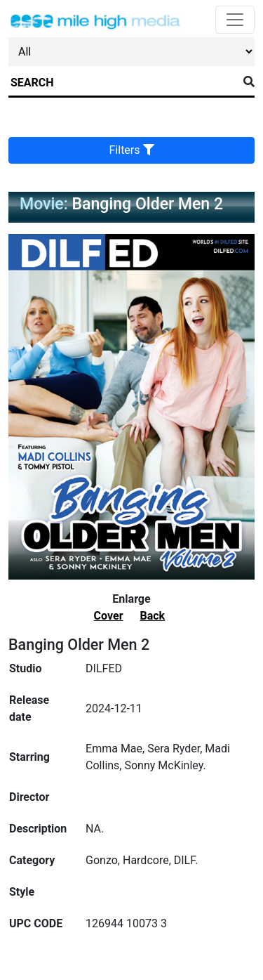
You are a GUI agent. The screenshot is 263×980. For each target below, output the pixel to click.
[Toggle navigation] (235, 20)
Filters (132, 150)
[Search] (123, 83)
